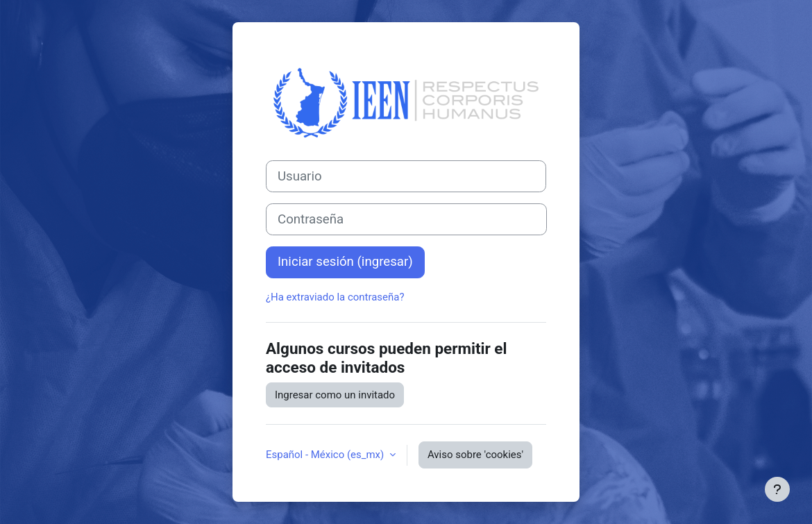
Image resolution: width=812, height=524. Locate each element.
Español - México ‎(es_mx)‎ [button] (326, 455)
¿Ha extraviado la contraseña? (335, 297)
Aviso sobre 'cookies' (475, 455)
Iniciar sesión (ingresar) (345, 262)
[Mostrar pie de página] (777, 489)
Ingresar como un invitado (335, 395)
